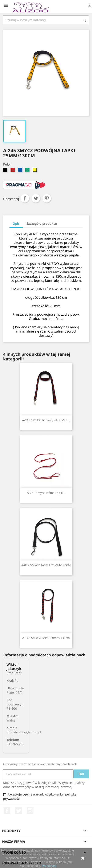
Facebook (7, 811)
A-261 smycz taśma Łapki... (46, 493)
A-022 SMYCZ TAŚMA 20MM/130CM (46, 565)
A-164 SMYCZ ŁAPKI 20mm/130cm (46, 638)
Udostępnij (25, 198)
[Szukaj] (46, 20)
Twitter (19, 811)
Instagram (30, 811)
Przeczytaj (49, 866)
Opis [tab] (16, 223)
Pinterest (47, 198)
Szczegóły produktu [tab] (42, 223)
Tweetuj (36, 198)
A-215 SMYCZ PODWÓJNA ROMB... (46, 420)
